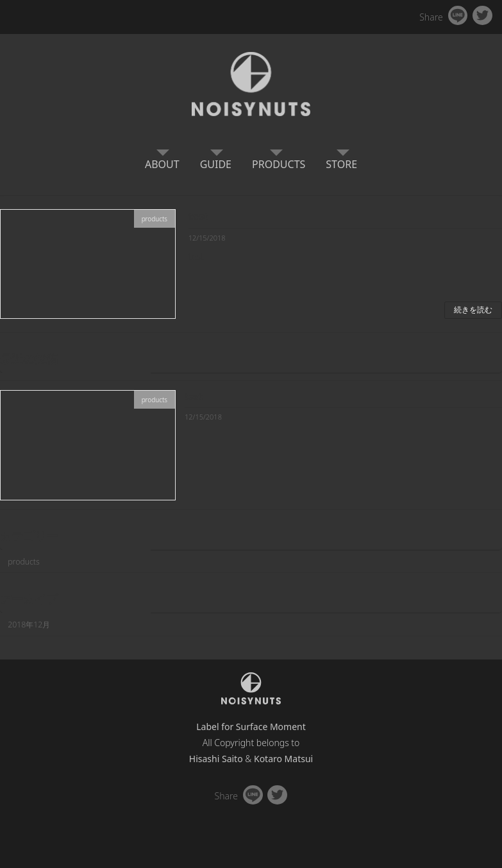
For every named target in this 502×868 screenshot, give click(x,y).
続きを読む (473, 310)
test (198, 216)
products (24, 561)
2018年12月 (29, 625)
